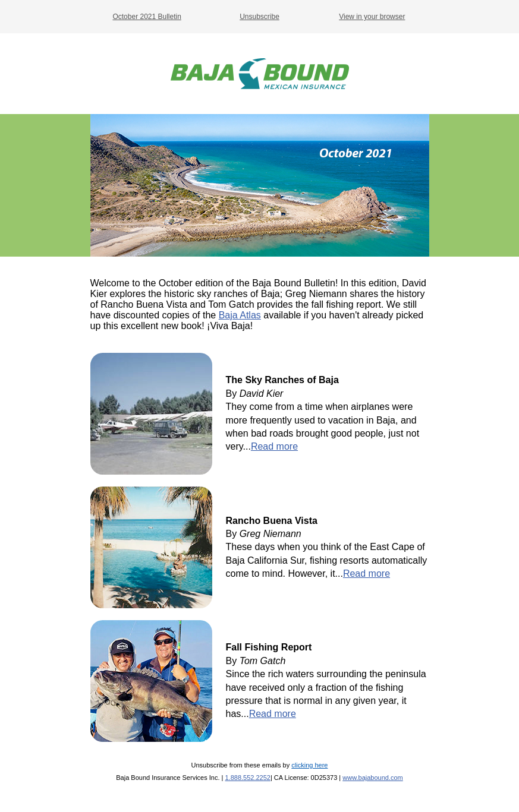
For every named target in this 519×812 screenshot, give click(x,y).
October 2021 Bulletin (147, 17)
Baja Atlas (240, 315)
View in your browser (372, 17)
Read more (274, 446)
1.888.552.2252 (247, 778)
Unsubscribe (259, 17)
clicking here (309, 765)
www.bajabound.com (373, 778)
